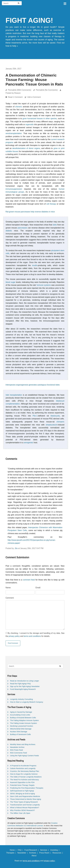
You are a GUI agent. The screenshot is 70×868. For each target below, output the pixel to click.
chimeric (19, 107)
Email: (38, 588)
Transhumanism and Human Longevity (25, 805)
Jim (16, 548)
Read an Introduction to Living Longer (24, 681)
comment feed (29, 580)
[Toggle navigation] (65, 3)
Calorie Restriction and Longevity (23, 768)
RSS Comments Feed (18, 753)
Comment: (10, 598)
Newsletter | (23, 853)
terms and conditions (32, 636)
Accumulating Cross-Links (20, 715)
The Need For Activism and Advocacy (24, 780)
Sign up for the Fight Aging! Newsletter (25, 686)
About (35, 856)
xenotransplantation (14, 133)
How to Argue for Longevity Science (24, 774)
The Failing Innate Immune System (24, 723)
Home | (14, 850)
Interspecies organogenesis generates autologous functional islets (33, 385)
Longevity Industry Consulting (21, 699)
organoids (29, 124)
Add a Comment (34, 97)
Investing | (55, 850)
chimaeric (60, 422)
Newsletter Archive (17, 747)
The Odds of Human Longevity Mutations (26, 777)
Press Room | (46, 853)
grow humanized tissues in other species (40, 119)
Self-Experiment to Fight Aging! (22, 791)
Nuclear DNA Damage (19, 732)
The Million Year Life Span (20, 813)
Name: (8, 588)
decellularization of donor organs (26, 148)
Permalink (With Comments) (20, 90)
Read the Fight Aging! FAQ (20, 684)
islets (55, 225)
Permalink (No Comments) (47, 90)
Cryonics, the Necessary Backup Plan (25, 771)
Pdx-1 (35, 416)
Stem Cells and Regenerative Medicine (25, 796)
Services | (45, 850)
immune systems (44, 285)
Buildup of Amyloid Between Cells (23, 718)
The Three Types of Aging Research (24, 802)
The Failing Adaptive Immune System (24, 720)
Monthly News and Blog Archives (23, 744)
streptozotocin (52, 425)
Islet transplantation (14, 395)
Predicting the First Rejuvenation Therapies (27, 788)
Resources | (58, 853)
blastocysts (55, 416)
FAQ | (21, 850)
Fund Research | (32, 850)
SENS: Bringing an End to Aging (22, 794)
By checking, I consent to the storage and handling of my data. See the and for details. (35, 635)
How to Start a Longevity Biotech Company (27, 702)
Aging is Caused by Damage (21, 712)
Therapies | (11, 853)
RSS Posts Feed (16, 750)
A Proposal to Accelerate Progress (23, 766)
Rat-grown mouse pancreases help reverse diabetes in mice (30, 212)
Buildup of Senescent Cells (20, 734)
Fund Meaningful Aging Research (23, 689)
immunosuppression (14, 189)
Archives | (34, 853)
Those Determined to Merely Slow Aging (26, 799)
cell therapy (51, 204)
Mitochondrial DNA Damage (21, 729)
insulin (35, 265)
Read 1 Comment (15, 97)
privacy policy (14, 636)
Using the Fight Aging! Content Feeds (24, 756)
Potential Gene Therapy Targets (22, 785)
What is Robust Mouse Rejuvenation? (25, 807)
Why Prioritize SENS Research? (22, 810)
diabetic (9, 231)
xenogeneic (29, 443)
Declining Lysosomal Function (22, 726)
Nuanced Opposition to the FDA (22, 782)
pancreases (22, 228)
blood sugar (11, 282)
